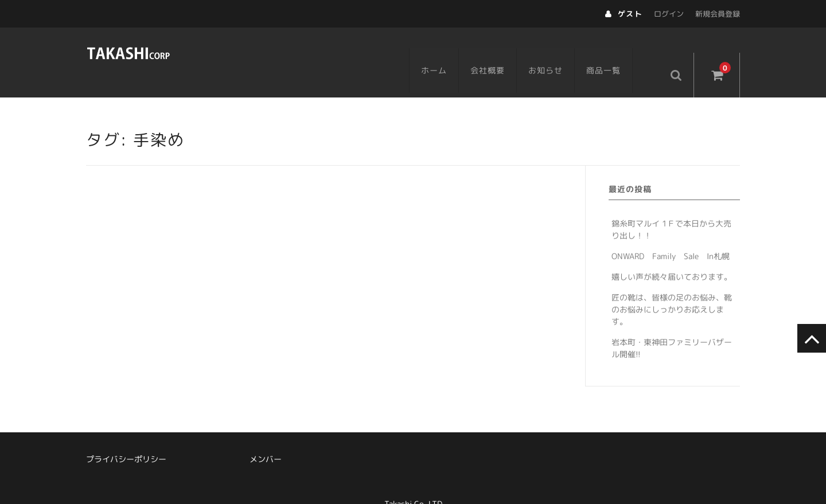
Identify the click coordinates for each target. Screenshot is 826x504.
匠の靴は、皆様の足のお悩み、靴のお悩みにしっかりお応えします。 (672, 286)
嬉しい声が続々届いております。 (672, 254)
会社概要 (503, 50)
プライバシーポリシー (126, 436)
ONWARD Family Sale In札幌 (671, 233)
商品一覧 (619, 50)
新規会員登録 (718, 14)
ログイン (669, 14)
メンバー (266, 436)
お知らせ (561, 50)
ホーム (449, 50)
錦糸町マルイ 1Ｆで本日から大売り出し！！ (671, 206)
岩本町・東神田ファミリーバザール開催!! (672, 325)
